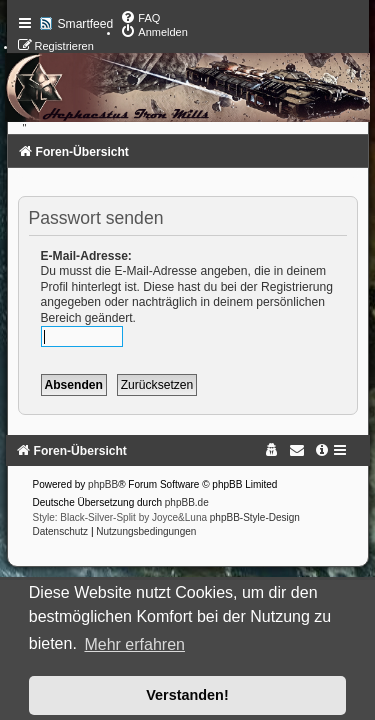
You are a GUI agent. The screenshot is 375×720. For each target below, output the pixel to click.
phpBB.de (187, 502)
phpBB (103, 484)
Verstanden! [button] (187, 695)
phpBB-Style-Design (255, 517)
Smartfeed (86, 24)
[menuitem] (140, 18)
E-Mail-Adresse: (86, 256)
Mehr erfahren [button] (134, 644)
